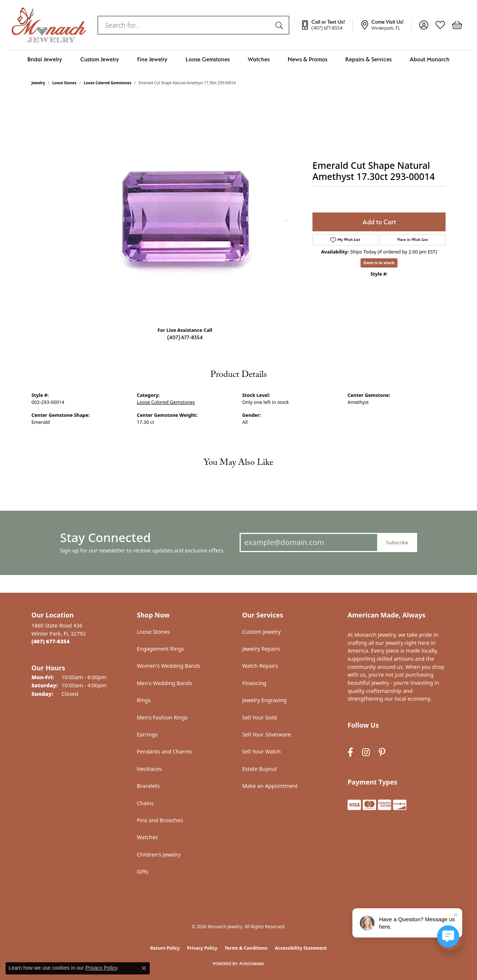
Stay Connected (105, 537)
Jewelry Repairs (261, 649)
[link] (327, 25)
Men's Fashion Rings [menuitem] (162, 717)
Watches (259, 59)
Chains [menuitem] (145, 803)
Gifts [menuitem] (143, 872)
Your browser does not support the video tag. (187, 208)
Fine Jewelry (152, 59)
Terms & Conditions (246, 948)
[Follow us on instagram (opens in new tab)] (366, 752)
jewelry (38, 83)
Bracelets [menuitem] (148, 786)
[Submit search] (280, 25)
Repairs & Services (368, 59)
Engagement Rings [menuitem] (160, 649)
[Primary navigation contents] (238, 59)
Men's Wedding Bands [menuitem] (165, 683)
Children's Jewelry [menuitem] (159, 855)
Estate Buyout (260, 769)
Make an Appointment (270, 786)
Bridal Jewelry (45, 59)
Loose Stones (65, 83)
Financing (254, 683)
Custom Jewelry (100, 59)
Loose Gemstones (208, 59)
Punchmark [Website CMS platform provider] (252, 964)
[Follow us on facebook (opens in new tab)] (350, 752)
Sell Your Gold (260, 717)
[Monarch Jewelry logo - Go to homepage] (49, 25)
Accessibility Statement (301, 948)
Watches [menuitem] (147, 837)
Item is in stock (379, 263)
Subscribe (397, 542)
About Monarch (430, 59)
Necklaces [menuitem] (149, 769)
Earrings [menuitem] (147, 734)
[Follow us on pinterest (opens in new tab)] (382, 752)
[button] (424, 25)
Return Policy (165, 948)
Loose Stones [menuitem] (153, 632)
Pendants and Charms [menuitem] (164, 751)
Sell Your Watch (261, 751)
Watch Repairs (260, 666)
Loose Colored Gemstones (108, 83)
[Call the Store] (50, 641)
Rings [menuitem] (144, 700)
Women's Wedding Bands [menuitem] (169, 666)
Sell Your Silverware (267, 734)
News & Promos (307, 59)
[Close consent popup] (144, 968)
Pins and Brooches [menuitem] (160, 820)
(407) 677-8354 (185, 337)
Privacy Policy (202, 948)
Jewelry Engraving (264, 700)
